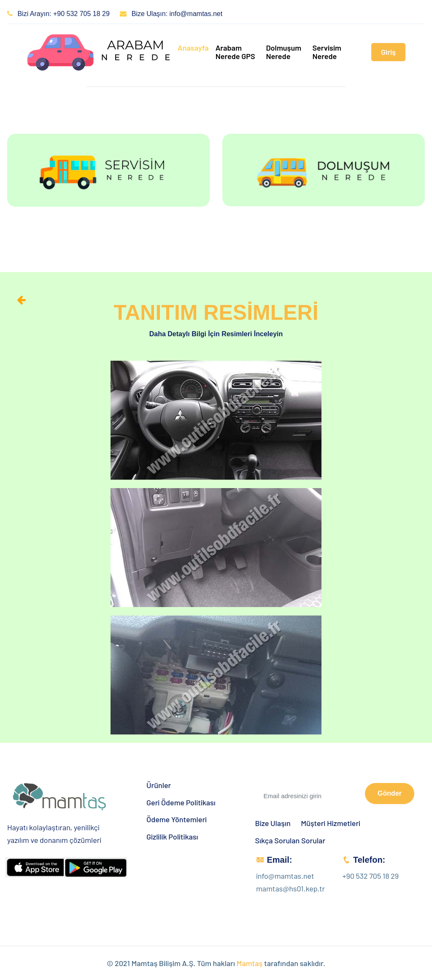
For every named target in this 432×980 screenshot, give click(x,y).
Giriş (388, 52)
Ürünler (159, 785)
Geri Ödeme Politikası (181, 803)
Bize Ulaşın (273, 823)
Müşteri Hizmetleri (331, 823)
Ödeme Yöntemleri (177, 819)
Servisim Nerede (327, 52)
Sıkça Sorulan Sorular (290, 841)
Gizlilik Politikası (172, 837)
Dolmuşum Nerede (283, 52)
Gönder (390, 793)
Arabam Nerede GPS (235, 52)
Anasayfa (193, 48)
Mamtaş (250, 963)
